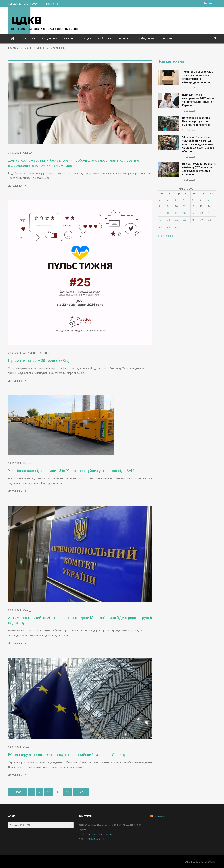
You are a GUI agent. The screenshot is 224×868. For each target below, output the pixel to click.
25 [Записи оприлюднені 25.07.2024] (185, 220)
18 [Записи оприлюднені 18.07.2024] (184, 213)
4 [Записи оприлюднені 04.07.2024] (184, 200)
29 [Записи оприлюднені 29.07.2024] (160, 227)
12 (49, 792)
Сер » (170, 236)
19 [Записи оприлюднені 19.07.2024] (193, 213)
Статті (69, 38)
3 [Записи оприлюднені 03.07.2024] (176, 200)
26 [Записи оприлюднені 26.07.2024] (193, 220)
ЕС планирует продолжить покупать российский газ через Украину (67, 755)
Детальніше (15, 186)
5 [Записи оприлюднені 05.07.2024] (192, 200)
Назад (17, 792)
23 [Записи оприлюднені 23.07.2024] (168, 220)
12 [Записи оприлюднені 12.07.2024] (193, 206)
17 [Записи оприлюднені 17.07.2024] (176, 213)
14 (68, 792)
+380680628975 (95, 839)
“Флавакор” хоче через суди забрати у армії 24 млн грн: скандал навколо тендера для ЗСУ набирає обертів (199, 144)
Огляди (86, 38)
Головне (159, 816)
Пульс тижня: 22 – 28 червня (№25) (39, 361)
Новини (168, 38)
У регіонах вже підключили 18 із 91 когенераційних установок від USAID (71, 471)
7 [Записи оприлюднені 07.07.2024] (209, 200)
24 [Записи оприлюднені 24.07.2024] (177, 220)
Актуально (49, 38)
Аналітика (28, 38)
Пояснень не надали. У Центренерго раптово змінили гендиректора (196, 121)
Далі (81, 792)
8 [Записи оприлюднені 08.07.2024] (159, 206)
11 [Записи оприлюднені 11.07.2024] (184, 206)
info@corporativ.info (100, 834)
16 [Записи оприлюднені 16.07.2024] (168, 213)
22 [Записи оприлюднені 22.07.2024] (160, 220)
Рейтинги (105, 38)
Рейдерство (147, 38)
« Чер (161, 236)
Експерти (125, 38)
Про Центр (52, 4)
